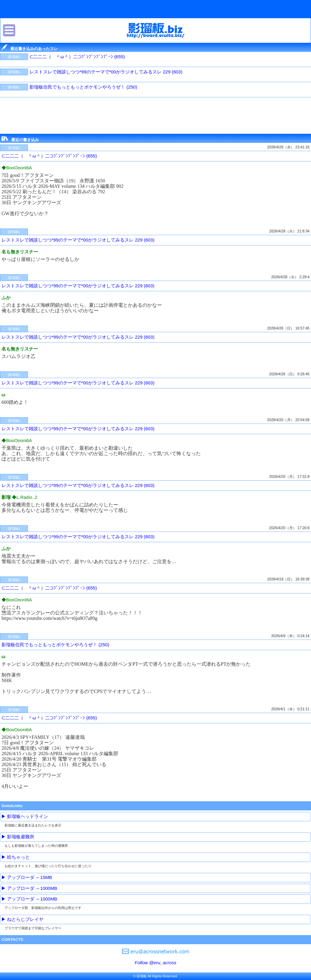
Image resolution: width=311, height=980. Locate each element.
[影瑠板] (14, 57)
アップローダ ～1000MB (32, 888)
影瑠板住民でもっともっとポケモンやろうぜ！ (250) (83, 87)
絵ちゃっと (18, 857)
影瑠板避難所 (21, 837)
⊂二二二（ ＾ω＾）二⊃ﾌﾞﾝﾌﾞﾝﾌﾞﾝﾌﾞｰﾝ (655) (77, 57)
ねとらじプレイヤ (25, 919)
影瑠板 (156, 30)
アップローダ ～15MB (29, 877)
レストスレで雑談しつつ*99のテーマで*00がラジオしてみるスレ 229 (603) (106, 72)
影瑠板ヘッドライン (27, 816)
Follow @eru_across (156, 963)
